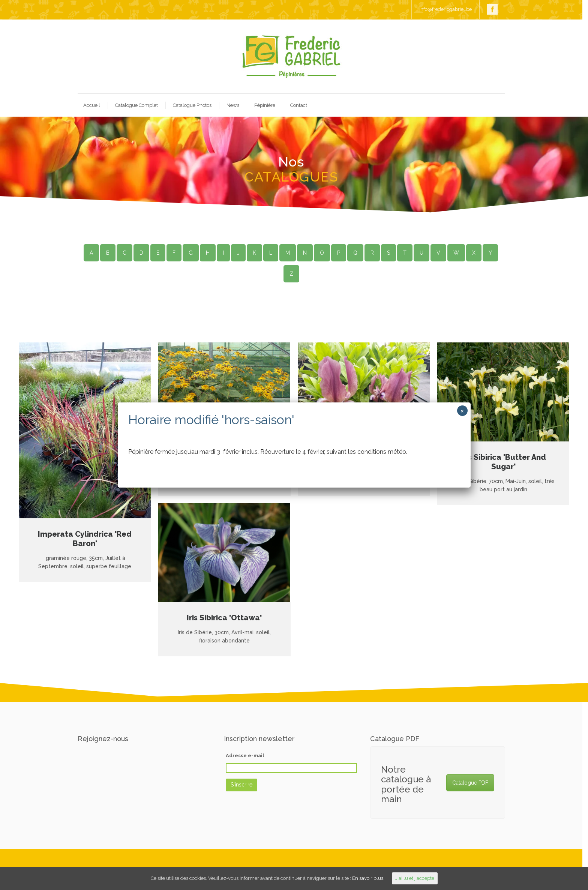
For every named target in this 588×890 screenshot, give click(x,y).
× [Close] (462, 411)
